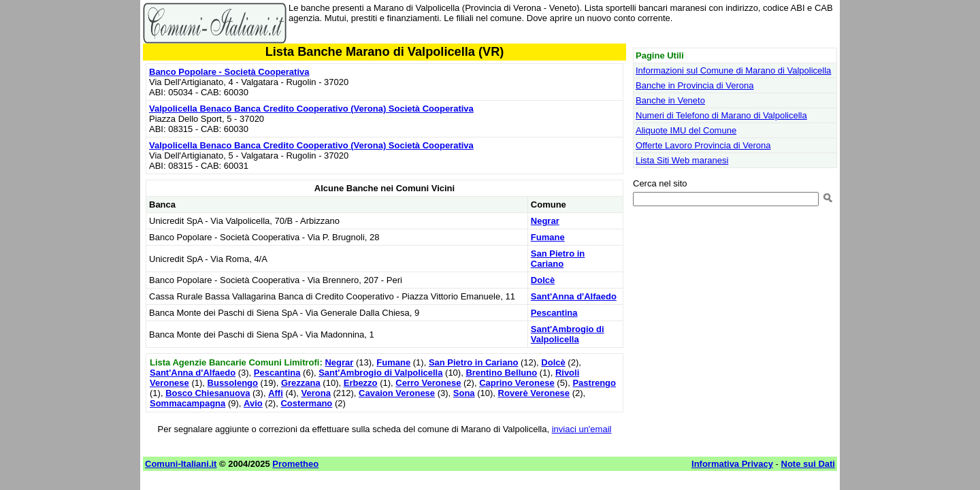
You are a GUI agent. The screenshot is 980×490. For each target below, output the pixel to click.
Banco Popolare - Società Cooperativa (229, 72)
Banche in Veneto (670, 100)
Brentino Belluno (501, 373)
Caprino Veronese (517, 383)
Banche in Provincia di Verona (695, 85)
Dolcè (543, 280)
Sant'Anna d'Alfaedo (574, 296)
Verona (316, 393)
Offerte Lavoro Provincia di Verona (703, 145)
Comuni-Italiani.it (181, 464)
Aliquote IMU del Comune (686, 130)
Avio (253, 403)
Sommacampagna (187, 403)
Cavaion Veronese (397, 393)
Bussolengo (233, 383)
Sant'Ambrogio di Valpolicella (568, 334)
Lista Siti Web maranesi (682, 160)
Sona (464, 393)
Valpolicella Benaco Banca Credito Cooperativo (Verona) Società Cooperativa (311, 109)
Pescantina (554, 313)
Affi (276, 393)
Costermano (306, 403)
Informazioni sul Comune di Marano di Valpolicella (733, 70)
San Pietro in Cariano (558, 259)
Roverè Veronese (534, 393)
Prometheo (295, 464)
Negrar (545, 221)
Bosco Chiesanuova (208, 393)
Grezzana (301, 383)
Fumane (548, 237)
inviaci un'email (582, 429)
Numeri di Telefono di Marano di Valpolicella (721, 115)
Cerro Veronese (428, 383)
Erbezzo (361, 383)
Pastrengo (594, 383)
